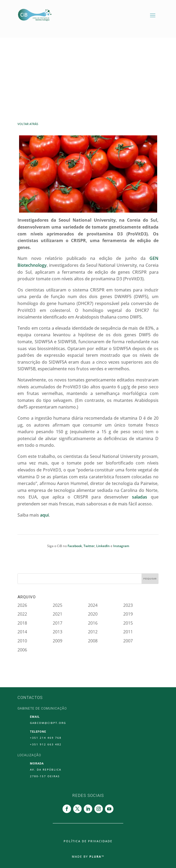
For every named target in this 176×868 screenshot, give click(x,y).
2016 (93, 623)
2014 (22, 632)
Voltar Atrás (28, 124)
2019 (128, 614)
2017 (58, 623)
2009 (58, 641)
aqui (44, 515)
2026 (22, 605)
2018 (22, 623)
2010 (22, 641)
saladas (140, 497)
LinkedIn (103, 546)
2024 (93, 605)
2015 (128, 623)
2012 (93, 632)
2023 (128, 605)
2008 (93, 641)
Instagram (121, 546)
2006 (22, 650)
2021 (58, 614)
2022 (22, 614)
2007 (128, 641)
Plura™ (97, 856)
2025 (58, 605)
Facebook (75, 546)
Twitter (89, 546)
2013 (58, 632)
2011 (128, 632)
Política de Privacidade (88, 841)
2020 (93, 614)
